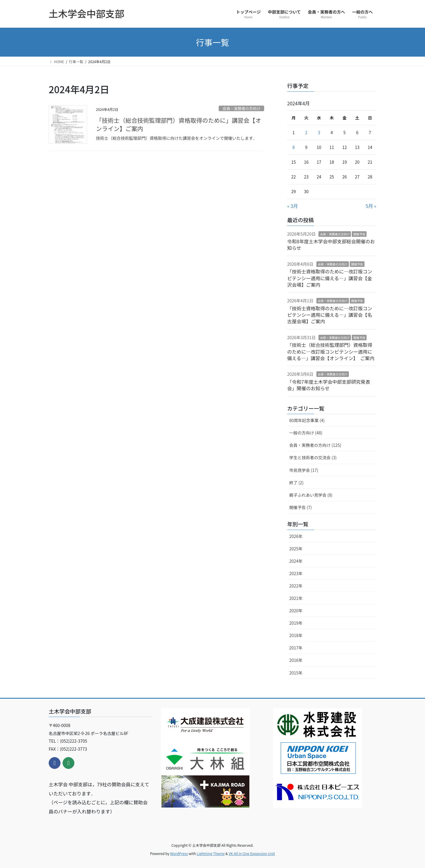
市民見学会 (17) (304, 470)
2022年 (296, 586)
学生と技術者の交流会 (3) (313, 457)
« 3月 (292, 206)
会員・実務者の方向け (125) (315, 445)
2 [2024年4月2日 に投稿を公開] (306, 132)
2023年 (296, 573)
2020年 (296, 611)
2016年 (296, 660)
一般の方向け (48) (306, 433)
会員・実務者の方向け (241, 108)
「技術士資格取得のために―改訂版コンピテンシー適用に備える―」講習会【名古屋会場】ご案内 (330, 315)
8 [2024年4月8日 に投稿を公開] (294, 147)
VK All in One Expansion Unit (252, 853)
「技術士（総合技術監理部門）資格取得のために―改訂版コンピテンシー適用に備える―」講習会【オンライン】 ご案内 (331, 351)
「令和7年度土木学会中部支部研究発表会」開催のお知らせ (329, 385)
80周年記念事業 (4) (307, 420)
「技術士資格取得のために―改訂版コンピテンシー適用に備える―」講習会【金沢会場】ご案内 (330, 278)
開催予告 (359, 234)
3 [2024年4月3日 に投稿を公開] (319, 132)
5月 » (371, 206)
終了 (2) (296, 483)
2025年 (296, 549)
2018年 (296, 635)
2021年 (296, 598)
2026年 (296, 536)
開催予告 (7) (300, 507)
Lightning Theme (211, 853)
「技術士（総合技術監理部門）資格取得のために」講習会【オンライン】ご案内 (179, 124)
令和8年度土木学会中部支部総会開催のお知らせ (331, 245)
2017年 (296, 648)
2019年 (296, 623)
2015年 (296, 673)
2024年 (296, 561)
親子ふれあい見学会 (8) (311, 495)
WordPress (179, 853)
